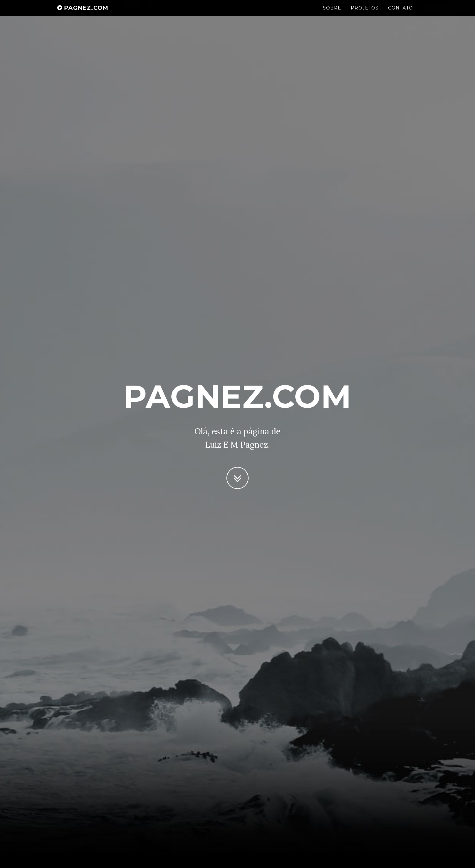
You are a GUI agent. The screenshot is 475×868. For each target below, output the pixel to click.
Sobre (332, 14)
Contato (401, 14)
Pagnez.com (83, 14)
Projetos (365, 14)
